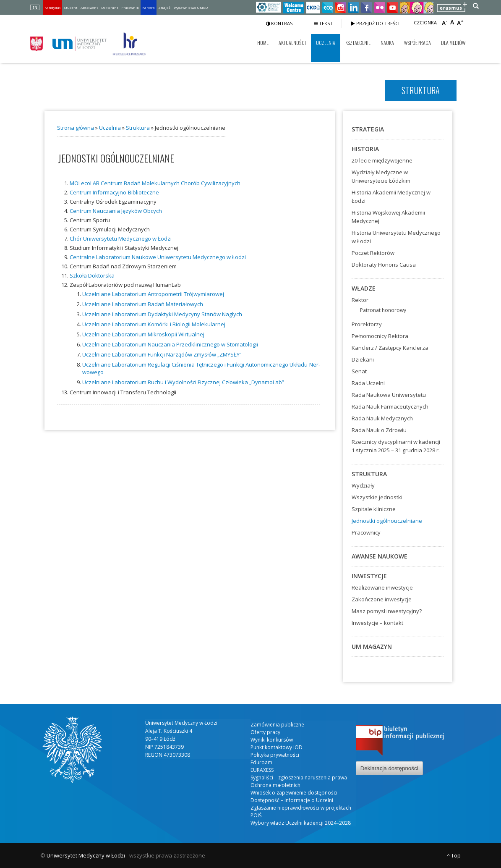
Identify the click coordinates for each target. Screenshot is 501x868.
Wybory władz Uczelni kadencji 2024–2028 (301, 823)
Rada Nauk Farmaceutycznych (390, 406)
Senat (359, 371)
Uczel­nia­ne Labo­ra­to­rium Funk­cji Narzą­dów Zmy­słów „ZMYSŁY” (162, 354)
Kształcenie (358, 43)
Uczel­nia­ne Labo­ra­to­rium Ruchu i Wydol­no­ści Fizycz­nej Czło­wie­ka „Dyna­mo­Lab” (183, 382)
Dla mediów (453, 43)
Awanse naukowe (380, 556)
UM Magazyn (372, 646)
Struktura (138, 128)
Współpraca (417, 43)
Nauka (387, 43)
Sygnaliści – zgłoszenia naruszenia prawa (299, 778)
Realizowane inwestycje (382, 587)
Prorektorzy (367, 324)
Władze (364, 288)
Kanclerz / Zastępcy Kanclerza (390, 348)
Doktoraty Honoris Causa (384, 265)
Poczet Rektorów (373, 253)
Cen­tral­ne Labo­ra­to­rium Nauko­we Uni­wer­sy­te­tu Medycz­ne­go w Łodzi (158, 257)
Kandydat (52, 7)
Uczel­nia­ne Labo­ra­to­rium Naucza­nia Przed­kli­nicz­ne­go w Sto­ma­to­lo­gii (170, 344)
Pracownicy (366, 532)
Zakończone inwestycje (382, 599)
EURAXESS (262, 770)
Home (263, 43)
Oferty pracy (265, 732)
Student (70, 7)
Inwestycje (369, 576)
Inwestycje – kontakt (377, 623)
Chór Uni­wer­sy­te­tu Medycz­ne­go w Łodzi (121, 239)
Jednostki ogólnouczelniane (387, 521)
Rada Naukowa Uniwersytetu (389, 395)
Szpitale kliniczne (374, 509)
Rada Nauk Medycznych (382, 418)
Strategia (368, 129)
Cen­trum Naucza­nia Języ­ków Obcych (116, 211)
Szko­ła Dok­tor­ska (92, 275)
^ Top (454, 855)
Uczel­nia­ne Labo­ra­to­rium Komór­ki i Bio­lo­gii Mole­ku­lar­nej (154, 324)
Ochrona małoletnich (275, 785)
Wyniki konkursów (272, 740)
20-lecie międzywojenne (382, 160)
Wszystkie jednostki (377, 497)
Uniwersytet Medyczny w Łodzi (86, 855)
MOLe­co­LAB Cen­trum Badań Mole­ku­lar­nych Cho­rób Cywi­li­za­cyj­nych (155, 183)
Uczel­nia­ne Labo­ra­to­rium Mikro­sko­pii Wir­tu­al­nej (143, 334)
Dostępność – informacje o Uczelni (292, 800)
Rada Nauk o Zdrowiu (379, 430)
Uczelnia (326, 43)
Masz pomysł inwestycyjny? (387, 611)
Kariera (149, 7)
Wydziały (363, 485)
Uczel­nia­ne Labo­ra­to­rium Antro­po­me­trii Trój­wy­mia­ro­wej (153, 294)
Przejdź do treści (375, 23)
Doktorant (110, 7)
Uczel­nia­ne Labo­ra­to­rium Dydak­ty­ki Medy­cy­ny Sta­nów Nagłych (162, 314)
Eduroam (261, 762)
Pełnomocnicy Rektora (380, 336)
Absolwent (89, 7)
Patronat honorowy (383, 310)
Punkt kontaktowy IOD (277, 747)
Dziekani (363, 359)
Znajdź (164, 7)
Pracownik (130, 7)
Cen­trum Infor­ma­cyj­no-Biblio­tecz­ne (114, 192)
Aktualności (292, 43)
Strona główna (76, 128)
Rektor (360, 300)
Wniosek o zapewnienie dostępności (294, 793)
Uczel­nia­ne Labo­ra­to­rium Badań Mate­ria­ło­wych (143, 304)
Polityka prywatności (275, 755)
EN (35, 7)
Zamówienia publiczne (277, 725)
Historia (365, 149)
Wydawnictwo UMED (191, 7)
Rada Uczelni (368, 383)
